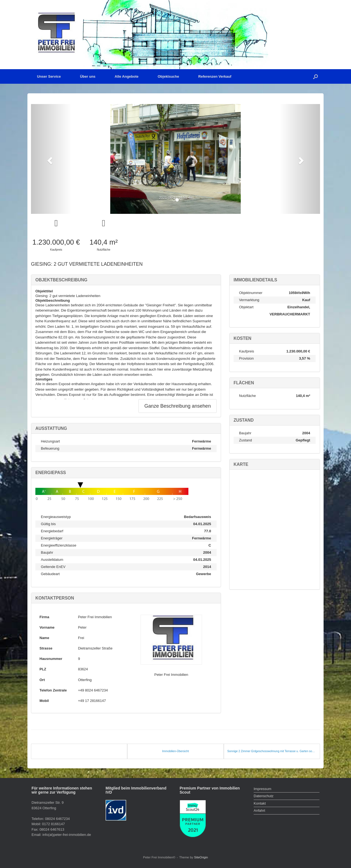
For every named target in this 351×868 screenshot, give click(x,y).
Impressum (262, 789)
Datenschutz (264, 796)
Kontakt (260, 803)
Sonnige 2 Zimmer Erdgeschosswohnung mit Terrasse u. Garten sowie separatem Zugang (272, 751)
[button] (315, 76)
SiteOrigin (201, 857)
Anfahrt (259, 810)
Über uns (88, 76)
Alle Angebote (127, 76)
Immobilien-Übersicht (175, 751)
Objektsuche (168, 76)
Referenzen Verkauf (215, 76)
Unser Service (49, 76)
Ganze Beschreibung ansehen (177, 406)
